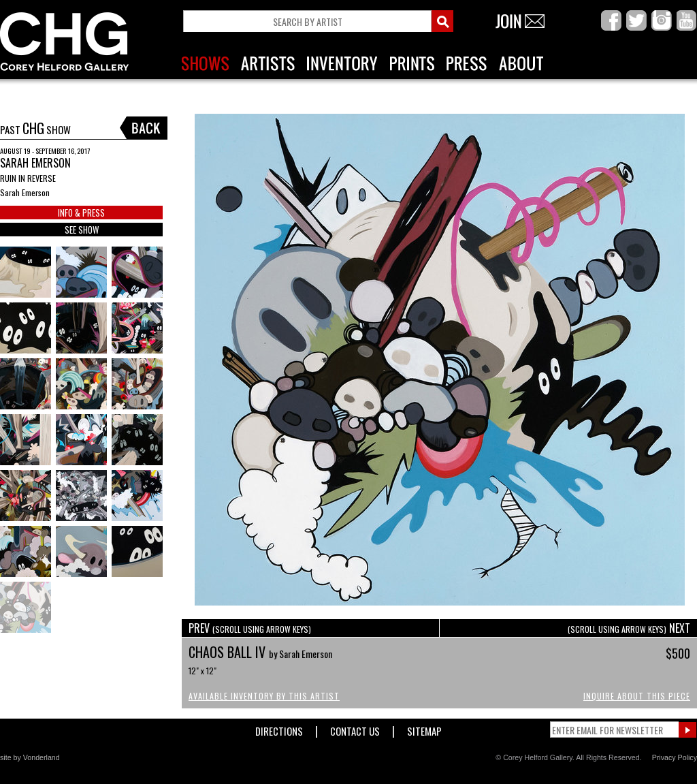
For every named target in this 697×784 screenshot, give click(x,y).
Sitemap (424, 728)
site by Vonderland (30, 757)
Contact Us (355, 728)
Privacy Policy (675, 757)
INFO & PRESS (81, 213)
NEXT (629, 628)
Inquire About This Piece (637, 696)
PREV (250, 628)
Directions (279, 728)
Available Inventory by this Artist (264, 696)
